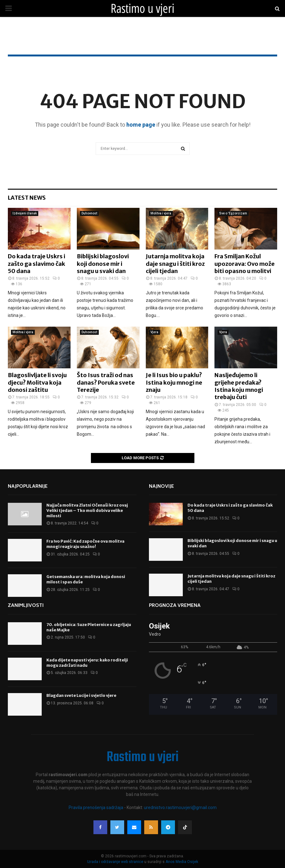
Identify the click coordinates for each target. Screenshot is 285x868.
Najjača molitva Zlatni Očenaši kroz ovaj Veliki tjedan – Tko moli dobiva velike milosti (87, 510)
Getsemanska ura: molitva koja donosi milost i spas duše (86, 579)
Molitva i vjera (161, 213)
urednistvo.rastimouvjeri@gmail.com (180, 808)
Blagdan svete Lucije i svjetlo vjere (81, 695)
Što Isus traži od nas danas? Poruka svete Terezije (106, 382)
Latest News (27, 198)
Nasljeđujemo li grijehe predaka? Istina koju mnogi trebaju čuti (239, 386)
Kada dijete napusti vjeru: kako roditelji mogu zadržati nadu (87, 663)
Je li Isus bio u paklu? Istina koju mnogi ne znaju (174, 382)
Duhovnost (89, 213)
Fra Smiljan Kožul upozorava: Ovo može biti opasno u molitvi (245, 264)
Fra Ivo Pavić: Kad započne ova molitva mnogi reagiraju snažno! (85, 544)
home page (141, 125)
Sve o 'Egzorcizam (233, 213)
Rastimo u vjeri (142, 8)
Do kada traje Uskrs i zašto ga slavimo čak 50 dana (37, 264)
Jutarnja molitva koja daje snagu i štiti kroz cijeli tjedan (175, 264)
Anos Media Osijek (182, 862)
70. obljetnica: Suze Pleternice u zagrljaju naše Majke (89, 627)
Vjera (154, 332)
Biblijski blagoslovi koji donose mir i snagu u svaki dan (103, 264)
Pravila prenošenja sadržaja (96, 808)
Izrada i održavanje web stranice (116, 862)
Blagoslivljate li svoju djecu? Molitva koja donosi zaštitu (37, 382)
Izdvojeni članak (25, 213)
